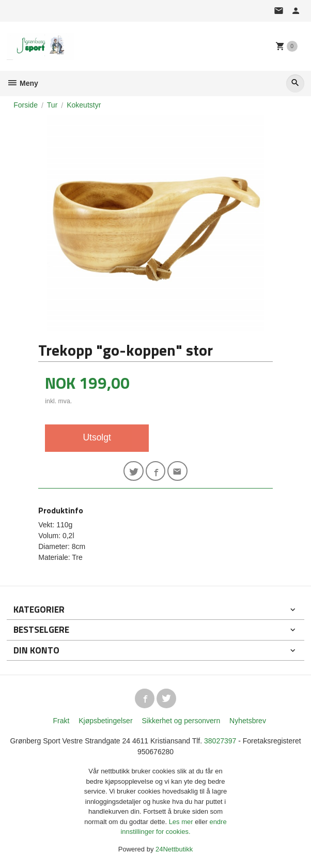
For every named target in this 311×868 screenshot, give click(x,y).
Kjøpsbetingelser (105, 721)
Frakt (61, 721)
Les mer (182, 822)
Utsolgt (97, 437)
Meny (22, 83)
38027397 (220, 741)
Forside (26, 105)
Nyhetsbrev (248, 721)
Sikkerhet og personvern (181, 721)
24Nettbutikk (174, 849)
